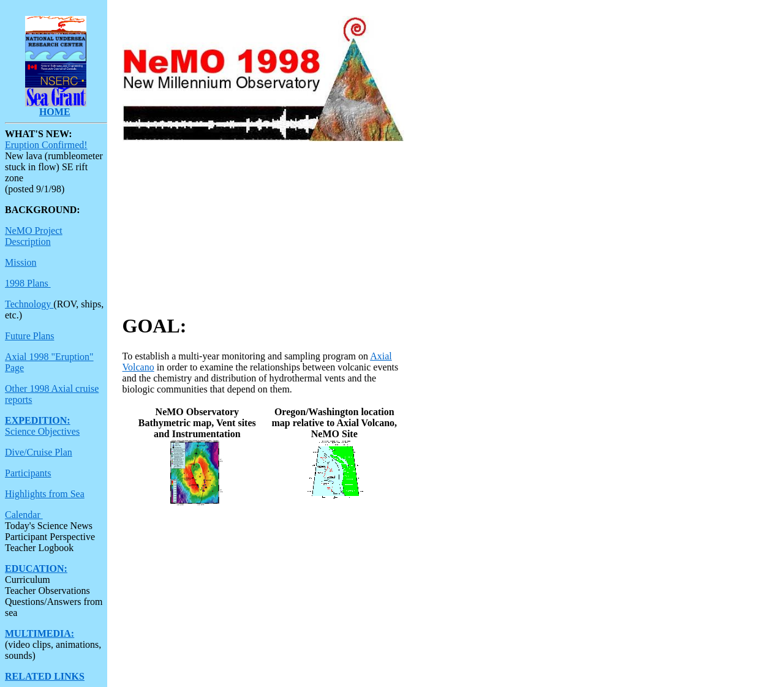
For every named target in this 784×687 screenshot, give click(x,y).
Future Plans (29, 336)
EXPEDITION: (38, 420)
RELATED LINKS (45, 676)
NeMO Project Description (34, 236)
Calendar (24, 515)
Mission (21, 262)
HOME (55, 112)
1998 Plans (28, 283)
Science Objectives (42, 431)
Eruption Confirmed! (46, 145)
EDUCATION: (36, 569)
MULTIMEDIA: (40, 633)
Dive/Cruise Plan (39, 452)
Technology (29, 304)
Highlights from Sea (45, 494)
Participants (28, 473)
